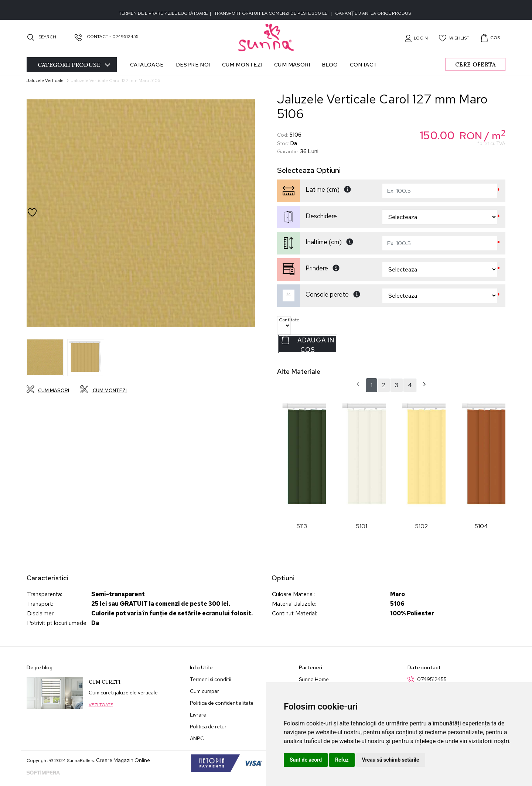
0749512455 (432, 679)
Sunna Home (314, 679)
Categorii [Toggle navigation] (74, 65)
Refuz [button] (342, 760)
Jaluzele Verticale (45, 81)
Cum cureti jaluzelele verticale (123, 693)
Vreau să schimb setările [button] (391, 760)
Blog (330, 64)
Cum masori (292, 64)
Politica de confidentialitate (222, 703)
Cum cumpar (204, 691)
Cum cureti (105, 682)
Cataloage (147, 64)
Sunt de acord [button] (306, 760)
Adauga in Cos (308, 344)
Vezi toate (101, 705)
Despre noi (193, 64)
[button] (416, 38)
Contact (364, 64)
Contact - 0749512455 (107, 37)
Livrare (198, 715)
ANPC (197, 738)
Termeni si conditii (211, 679)
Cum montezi (242, 64)
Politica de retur (208, 727)
